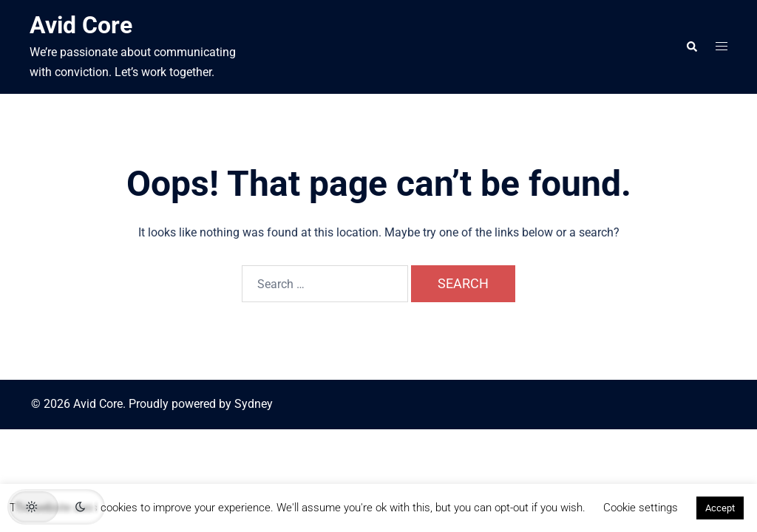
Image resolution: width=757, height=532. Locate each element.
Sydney (254, 404)
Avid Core (81, 25)
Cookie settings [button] (641, 508)
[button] (691, 47)
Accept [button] (720, 508)
